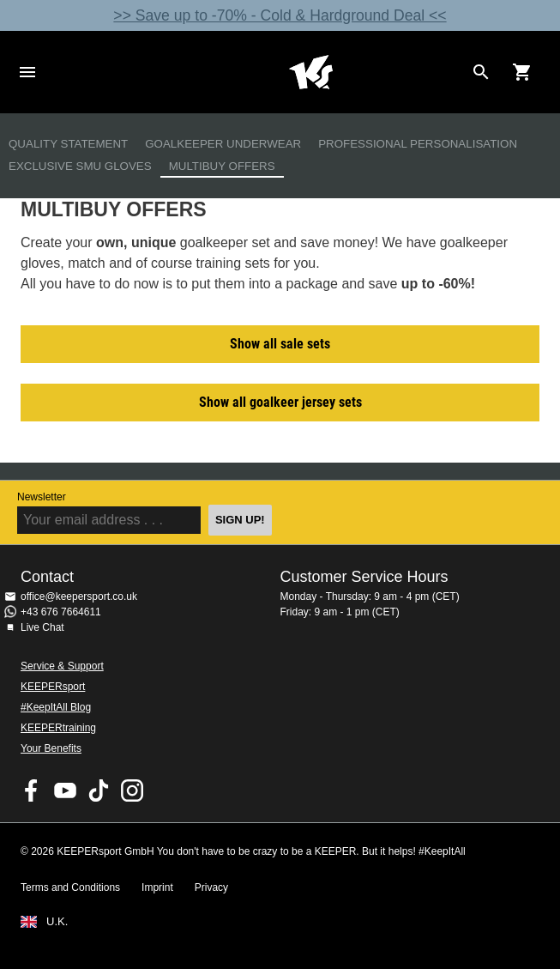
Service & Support (62, 666)
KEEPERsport (53, 687)
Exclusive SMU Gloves (80, 166)
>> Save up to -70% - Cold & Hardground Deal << (280, 15)
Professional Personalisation (418, 144)
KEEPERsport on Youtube (65, 790)
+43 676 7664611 (61, 612)
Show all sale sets (280, 344)
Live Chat (42, 627)
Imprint (157, 887)
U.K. (57, 922)
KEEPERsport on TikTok (99, 790)
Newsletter (42, 497)
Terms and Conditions (70, 887)
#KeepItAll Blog (56, 707)
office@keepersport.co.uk (79, 597)
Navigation (27, 72)
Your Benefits (51, 748)
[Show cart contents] (522, 72)
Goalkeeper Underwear (223, 144)
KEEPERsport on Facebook (32, 790)
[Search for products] (481, 72)
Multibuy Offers (222, 166)
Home (311, 72)
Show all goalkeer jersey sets (280, 402)
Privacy (211, 887)
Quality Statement (68, 144)
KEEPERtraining (58, 728)
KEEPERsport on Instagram (132, 790)
